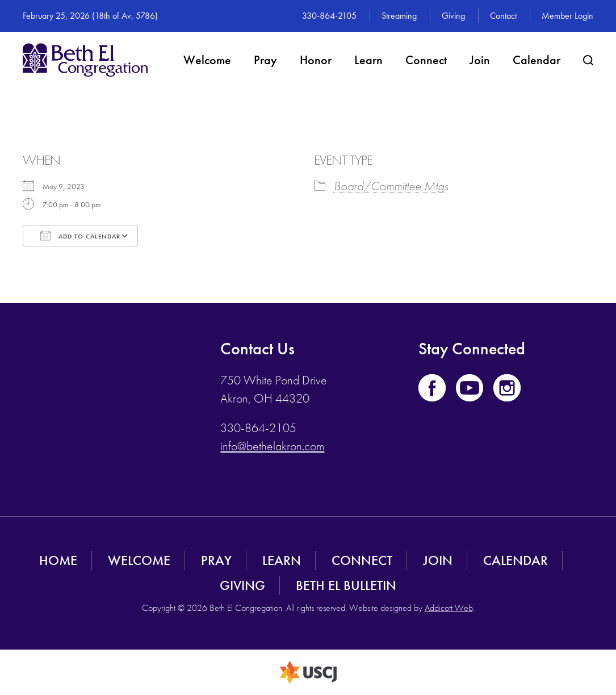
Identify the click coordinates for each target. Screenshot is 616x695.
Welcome (207, 60)
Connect (426, 60)
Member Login (567, 16)
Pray (265, 60)
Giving (453, 16)
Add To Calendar (80, 236)
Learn (368, 60)
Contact (503, 16)
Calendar (537, 60)
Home (58, 560)
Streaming (399, 16)
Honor (316, 60)
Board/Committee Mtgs (391, 186)
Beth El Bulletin (346, 585)
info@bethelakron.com (272, 446)
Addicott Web (449, 608)
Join (480, 60)
